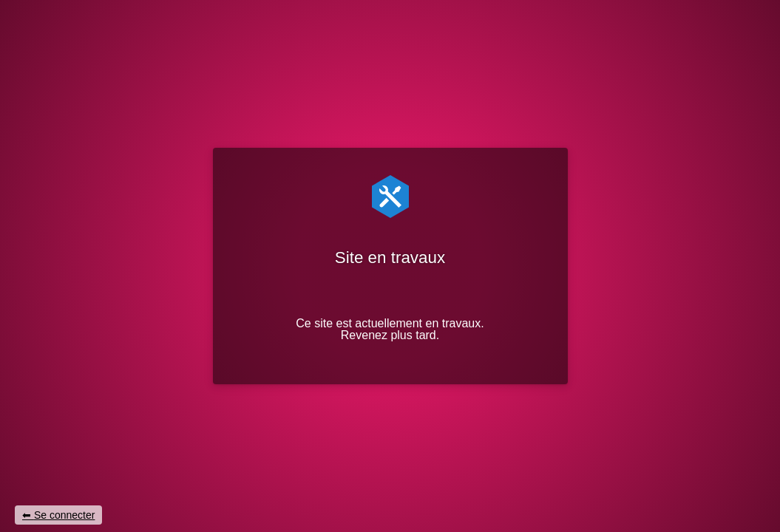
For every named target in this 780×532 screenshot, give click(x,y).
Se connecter (65, 515)
